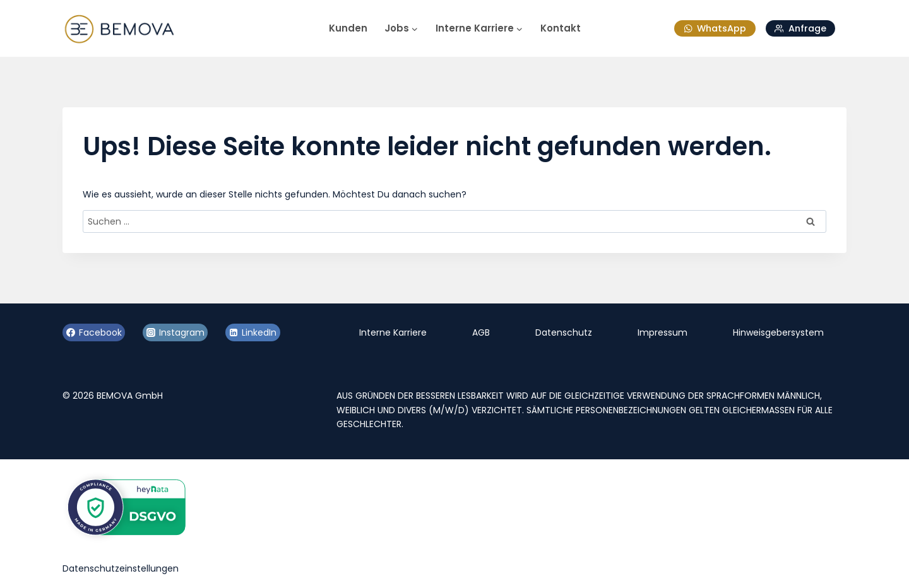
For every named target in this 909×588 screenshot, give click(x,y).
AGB (481, 332)
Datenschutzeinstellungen (121, 568)
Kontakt (561, 28)
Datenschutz (564, 332)
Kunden (348, 28)
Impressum (662, 332)
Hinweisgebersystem (778, 332)
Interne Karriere (393, 332)
